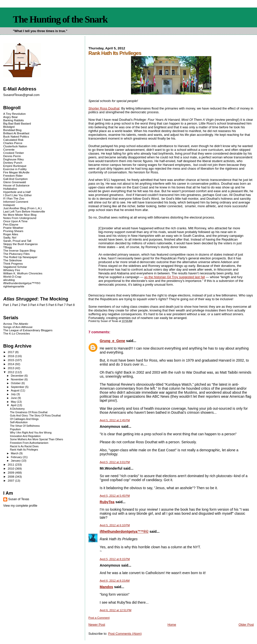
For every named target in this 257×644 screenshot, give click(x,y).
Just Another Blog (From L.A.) (22, 208)
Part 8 (71, 305)
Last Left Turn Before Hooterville (24, 211)
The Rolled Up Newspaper (20, 257)
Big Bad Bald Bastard (17, 123)
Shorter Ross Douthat (104, 108)
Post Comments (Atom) (125, 634)
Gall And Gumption (15, 179)
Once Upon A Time (15, 221)
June (14, 398)
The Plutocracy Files (16, 254)
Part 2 (16, 305)
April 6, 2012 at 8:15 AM (115, 581)
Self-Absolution (19, 422)
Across (16, 324)
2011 (11, 464)
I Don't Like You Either (18, 195)
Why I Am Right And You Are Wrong (31, 433)
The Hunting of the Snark (60, 19)
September (18, 387)
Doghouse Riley (14, 159)
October (16, 383)
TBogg (8, 247)
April (14, 405)
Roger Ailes (11, 234)
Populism (15, 429)
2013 (11, 368)
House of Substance (16, 185)
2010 (11, 468)
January (16, 461)
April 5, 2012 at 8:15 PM (115, 559)
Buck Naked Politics (16, 136)
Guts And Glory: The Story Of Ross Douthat (35, 416)
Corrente (9, 149)
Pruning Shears (13, 231)
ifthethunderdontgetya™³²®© (124, 531)
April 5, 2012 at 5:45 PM (115, 496)
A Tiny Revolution (15, 114)
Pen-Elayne (11, 224)
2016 (11, 356)
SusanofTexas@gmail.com (21, 95)
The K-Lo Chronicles (17, 333)
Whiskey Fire (12, 270)
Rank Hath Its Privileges (24, 450)
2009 (11, 472)
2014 (11, 364)
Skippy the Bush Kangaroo (20, 244)
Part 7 (62, 305)
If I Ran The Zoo (14, 198)
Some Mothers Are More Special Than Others (37, 439)
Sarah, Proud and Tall (17, 241)
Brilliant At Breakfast (16, 133)
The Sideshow (13, 260)
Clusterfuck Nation (15, 146)
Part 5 (44, 305)
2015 (11, 360)
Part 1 (7, 305)
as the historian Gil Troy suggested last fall (175, 277)
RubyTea (107, 502)
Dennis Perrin (12, 156)
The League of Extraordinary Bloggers (28, 330)
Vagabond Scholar (15, 267)
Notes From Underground (20, 218)
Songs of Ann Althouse (18, 327)
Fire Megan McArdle (16, 172)
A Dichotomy (17, 409)
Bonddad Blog (12, 130)
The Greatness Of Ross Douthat (29, 412)
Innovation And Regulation (25, 436)
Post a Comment (99, 618)
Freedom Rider (13, 176)
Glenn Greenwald (15, 182)
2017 (11, 352)
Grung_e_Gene (112, 341)
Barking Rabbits (14, 120)
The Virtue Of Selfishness (25, 426)
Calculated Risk (13, 140)
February (17, 457)
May (14, 402)
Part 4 (35, 305)
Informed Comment (16, 202)
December (18, 376)
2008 (11, 476)
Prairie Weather (13, 228)
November (18, 379)
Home (172, 625)
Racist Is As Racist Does (24, 446)
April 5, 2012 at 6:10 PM (115, 525)
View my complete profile (20, 506)
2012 (11, 372)
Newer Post (97, 625)
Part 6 (53, 305)
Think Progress (13, 263)
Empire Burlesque (15, 166)
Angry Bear (11, 117)
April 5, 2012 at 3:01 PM (115, 462)
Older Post (246, 625)
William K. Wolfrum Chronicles (23, 273)
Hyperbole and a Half (17, 192)
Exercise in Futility (15, 169)
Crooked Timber (14, 153)
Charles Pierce (13, 143)
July (14, 394)
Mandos (106, 587)
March (15, 453)
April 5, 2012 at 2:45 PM (115, 420)
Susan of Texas (19, 499)
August (15, 390)
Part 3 (25, 305)
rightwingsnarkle (14, 286)
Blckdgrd (9, 127)
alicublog (9, 280)
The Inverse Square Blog (19, 250)
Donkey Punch (13, 163)
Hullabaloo (10, 189)
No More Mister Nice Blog (20, 215)
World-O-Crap (12, 277)
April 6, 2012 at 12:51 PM (115, 610)
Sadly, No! (10, 237)
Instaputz (9, 205)
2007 (11, 480)
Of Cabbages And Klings (24, 419)
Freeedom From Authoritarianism (29, 443)
